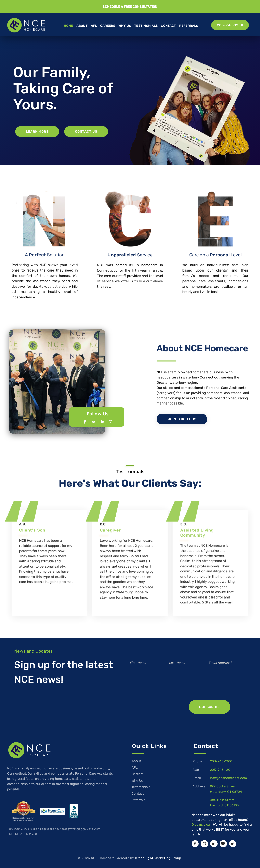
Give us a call (201, 825)
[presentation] (215, 689)
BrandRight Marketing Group (158, 858)
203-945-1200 (221, 761)
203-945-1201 (221, 770)
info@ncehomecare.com (228, 778)
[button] (130, 7)
